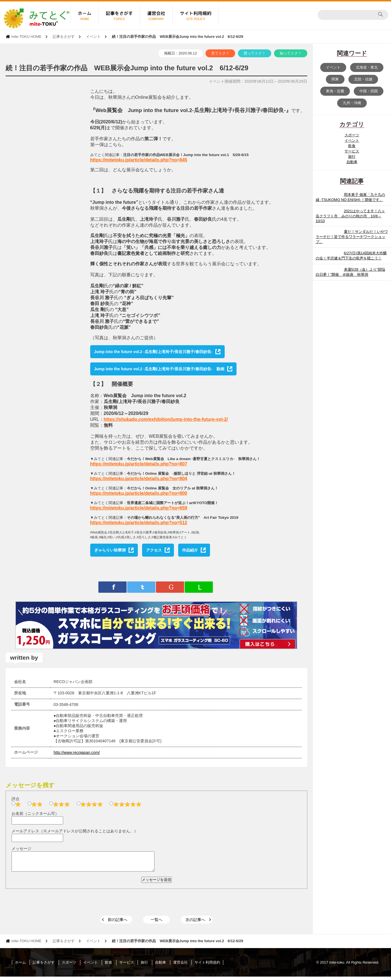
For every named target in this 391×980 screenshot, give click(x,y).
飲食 (352, 146)
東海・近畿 (335, 91)
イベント (93, 37)
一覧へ (156, 923)
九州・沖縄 (352, 103)
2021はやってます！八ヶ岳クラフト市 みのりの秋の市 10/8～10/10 (350, 216)
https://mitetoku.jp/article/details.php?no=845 (139, 160)
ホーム (20, 966)
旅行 (352, 157)
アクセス (154, 550)
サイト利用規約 (207, 966)
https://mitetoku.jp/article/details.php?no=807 (139, 464)
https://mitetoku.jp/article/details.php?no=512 (139, 523)
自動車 (352, 162)
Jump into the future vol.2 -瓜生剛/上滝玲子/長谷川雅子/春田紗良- (153, 352)
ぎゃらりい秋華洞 (110, 550)
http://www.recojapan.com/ (77, 753)
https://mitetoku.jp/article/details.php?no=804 (139, 479)
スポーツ (352, 135)
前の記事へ (118, 923)
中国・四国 (369, 91)
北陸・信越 (363, 79)
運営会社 (180, 966)
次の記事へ (195, 923)
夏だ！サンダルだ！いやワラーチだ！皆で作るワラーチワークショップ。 (352, 237)
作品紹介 (190, 550)
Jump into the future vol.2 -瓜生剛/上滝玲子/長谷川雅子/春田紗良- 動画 (159, 369)
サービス (352, 151)
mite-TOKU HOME (26, 37)
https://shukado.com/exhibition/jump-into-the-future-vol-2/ (166, 419)
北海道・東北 (367, 67)
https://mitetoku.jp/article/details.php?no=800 (139, 493)
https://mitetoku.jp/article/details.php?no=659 (139, 508)
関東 (335, 79)
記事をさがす (64, 37)
